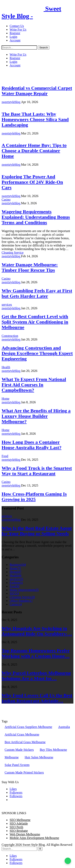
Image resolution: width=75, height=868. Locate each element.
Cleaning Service (13, 253)
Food (5, 456)
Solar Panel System (17, 765)
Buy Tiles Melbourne (53, 750)
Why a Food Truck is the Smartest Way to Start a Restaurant (37, 471)
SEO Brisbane (19, 831)
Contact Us (17, 26)
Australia (64, 727)
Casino (6, 200)
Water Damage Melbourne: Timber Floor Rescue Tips (30, 267)
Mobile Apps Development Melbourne (34, 838)
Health (6, 367)
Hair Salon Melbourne (39, 757)
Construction (10, 336)
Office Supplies (21, 601)
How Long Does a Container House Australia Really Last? (31, 445)
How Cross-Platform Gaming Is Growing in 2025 (34, 497)
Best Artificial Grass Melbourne (25, 742)
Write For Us (18, 30)
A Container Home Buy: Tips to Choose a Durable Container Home (34, 151)
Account (15, 40)
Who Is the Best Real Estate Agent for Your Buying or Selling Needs (37, 531)
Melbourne (12, 757)
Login (13, 37)
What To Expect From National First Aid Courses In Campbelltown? (34, 385)
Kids (5, 168)
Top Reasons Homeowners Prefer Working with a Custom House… (36, 653)
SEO (14, 593)
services (7, 80)
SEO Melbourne (20, 820)
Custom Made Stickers (19, 750)
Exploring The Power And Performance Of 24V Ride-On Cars (32, 182)
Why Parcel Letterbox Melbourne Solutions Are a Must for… (36, 676)
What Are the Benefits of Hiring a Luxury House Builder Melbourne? (36, 416)
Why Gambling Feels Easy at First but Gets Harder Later (37, 293)
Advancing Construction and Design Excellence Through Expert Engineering (37, 353)
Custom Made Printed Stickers (24, 772)
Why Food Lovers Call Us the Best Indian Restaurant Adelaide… (37, 698)
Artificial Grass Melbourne (22, 734)
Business (18, 565)
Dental (15, 572)
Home (5, 137)
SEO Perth (16, 827)
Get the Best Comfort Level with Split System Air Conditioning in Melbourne (35, 322)
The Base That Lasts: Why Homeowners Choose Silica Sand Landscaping (35, 119)
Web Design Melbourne (25, 834)
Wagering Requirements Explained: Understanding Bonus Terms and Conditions (36, 217)
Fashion (16, 583)
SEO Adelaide (19, 823)
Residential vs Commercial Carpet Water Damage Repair (37, 91)
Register (15, 33)
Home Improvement (14, 106)
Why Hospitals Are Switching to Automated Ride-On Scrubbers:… (37, 631)
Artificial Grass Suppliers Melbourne (28, 727)
